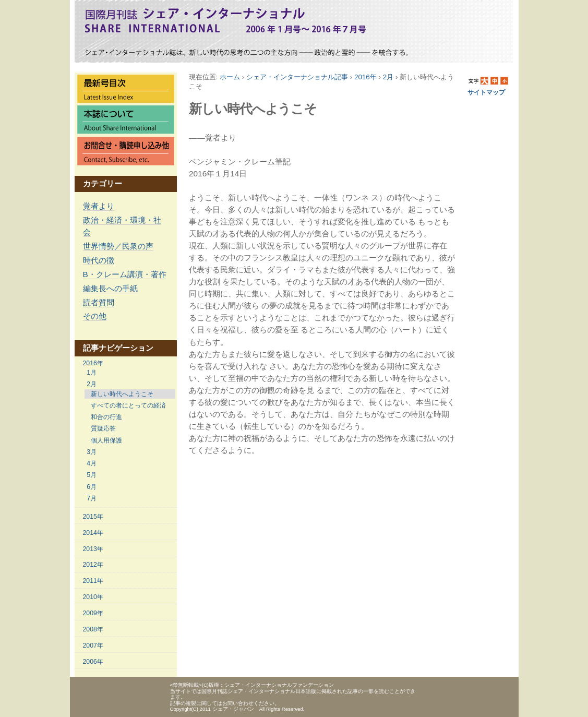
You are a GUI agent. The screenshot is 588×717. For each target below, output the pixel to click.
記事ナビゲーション (118, 348)
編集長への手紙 (110, 288)
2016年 (365, 77)
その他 (95, 316)
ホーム (230, 77)
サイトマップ (486, 92)
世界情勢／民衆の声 (118, 246)
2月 (388, 77)
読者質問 (99, 302)
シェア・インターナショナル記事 (297, 77)
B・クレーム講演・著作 (125, 274)
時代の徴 (99, 260)
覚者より (99, 206)
